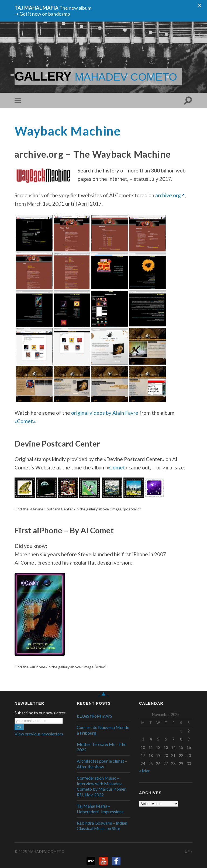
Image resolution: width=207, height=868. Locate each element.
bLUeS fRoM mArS (94, 716)
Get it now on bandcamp (45, 14)
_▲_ (103, 693)
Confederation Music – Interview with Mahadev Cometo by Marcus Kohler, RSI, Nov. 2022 (102, 786)
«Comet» (25, 421)
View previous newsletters (39, 734)
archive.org (168, 195)
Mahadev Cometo (46, 852)
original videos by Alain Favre (105, 413)
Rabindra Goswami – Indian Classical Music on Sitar (102, 826)
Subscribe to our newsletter (40, 713)
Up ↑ (189, 852)
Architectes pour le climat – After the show (102, 764)
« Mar (144, 771)
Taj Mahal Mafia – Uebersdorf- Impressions (100, 809)
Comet (117, 467)
